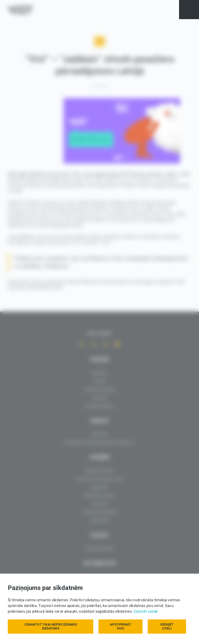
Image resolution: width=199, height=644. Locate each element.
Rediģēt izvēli (167, 627)
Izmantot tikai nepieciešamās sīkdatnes (50, 627)
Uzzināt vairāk (146, 611)
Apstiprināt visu (120, 627)
